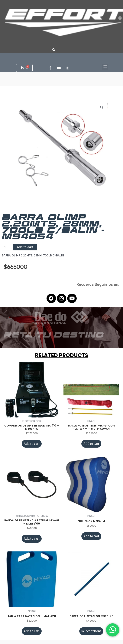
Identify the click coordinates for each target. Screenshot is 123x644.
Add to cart (25, 247)
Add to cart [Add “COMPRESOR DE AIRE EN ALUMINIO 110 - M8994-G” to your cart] (32, 444)
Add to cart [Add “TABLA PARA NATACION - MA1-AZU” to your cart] (32, 631)
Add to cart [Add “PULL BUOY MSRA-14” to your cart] (91, 536)
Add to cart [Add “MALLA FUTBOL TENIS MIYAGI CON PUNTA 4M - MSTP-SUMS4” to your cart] (91, 444)
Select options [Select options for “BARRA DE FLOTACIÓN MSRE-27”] (91, 631)
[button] (105, 67)
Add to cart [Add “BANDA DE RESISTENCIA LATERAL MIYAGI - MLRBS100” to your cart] (32, 539)
